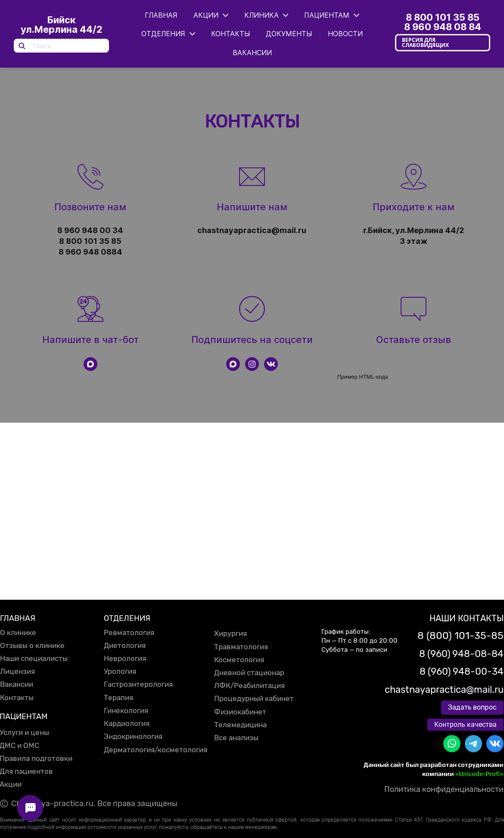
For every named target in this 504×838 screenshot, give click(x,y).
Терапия (118, 698)
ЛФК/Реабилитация (249, 685)
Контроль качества (465, 724)
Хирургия (230, 633)
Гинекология (126, 710)
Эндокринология (133, 736)
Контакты (17, 698)
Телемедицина (240, 725)
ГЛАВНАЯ (18, 618)
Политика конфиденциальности (444, 789)
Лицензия (17, 671)
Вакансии (17, 684)
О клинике (18, 632)
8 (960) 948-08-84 (461, 654)
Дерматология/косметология (156, 750)
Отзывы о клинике (32, 645)
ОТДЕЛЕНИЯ (127, 618)
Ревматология (129, 632)
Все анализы (236, 738)
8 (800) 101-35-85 (460, 636)
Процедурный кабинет (254, 698)
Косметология (239, 660)
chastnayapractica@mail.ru (444, 690)
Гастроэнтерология (138, 684)
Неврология (125, 658)
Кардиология (127, 723)
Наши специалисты (34, 658)
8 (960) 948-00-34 (462, 671)
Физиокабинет (240, 712)
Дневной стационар (249, 673)
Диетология (125, 645)
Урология (120, 671)
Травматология (241, 647)
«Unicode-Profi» (479, 774)
